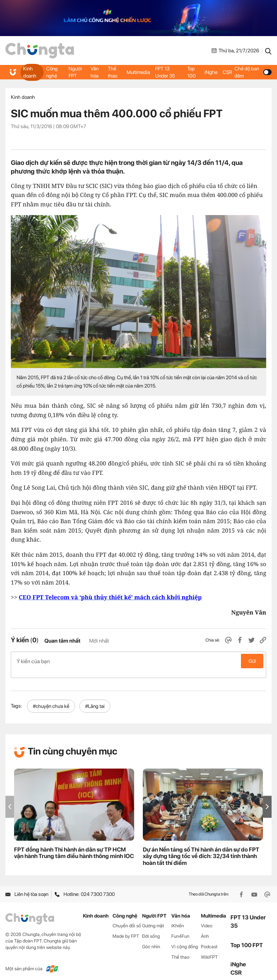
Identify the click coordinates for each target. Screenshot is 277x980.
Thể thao (113, 72)
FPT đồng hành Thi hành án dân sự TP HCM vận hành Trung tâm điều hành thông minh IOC (74, 845)
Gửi (252, 661)
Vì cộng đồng (185, 939)
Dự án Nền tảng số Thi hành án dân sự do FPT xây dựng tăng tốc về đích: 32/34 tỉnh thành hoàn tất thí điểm (201, 848)
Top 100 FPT (247, 937)
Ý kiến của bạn (138, 661)
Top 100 (192, 72)
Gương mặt (153, 918)
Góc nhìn (151, 939)
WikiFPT (209, 949)
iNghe (211, 72)
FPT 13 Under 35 (165, 72)
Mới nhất (99, 641)
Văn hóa (95, 72)
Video (207, 918)
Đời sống (151, 929)
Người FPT (76, 72)
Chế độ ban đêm (253, 72)
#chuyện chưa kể (51, 698)
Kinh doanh (30, 72)
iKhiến (178, 918)
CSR (227, 72)
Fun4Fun (180, 929)
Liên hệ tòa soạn (27, 887)
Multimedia (139, 72)
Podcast (209, 939)
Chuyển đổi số (127, 918)
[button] (267, 799)
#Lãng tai (95, 698)
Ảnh (205, 929)
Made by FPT (126, 929)
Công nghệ (52, 72)
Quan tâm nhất (62, 641)
